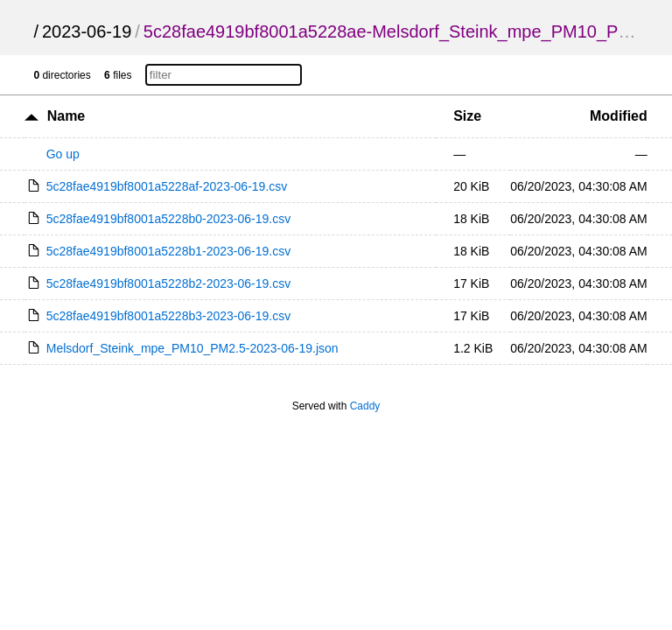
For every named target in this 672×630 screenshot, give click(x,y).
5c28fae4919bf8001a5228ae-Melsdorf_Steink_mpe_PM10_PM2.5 (400, 31)
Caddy (365, 406)
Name (66, 116)
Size (467, 116)
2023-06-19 (87, 31)
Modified (619, 116)
